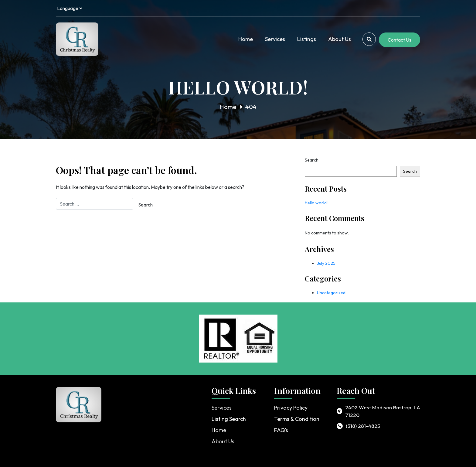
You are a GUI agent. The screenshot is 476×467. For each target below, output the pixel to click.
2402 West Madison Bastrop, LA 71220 (383, 411)
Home (246, 39)
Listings (307, 39)
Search (312, 160)
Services (275, 39)
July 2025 (326, 263)
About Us (340, 39)
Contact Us (399, 40)
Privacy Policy (291, 408)
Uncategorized (331, 293)
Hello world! (316, 203)
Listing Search (229, 419)
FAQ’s (281, 430)
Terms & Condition (297, 419)
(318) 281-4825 (363, 426)
